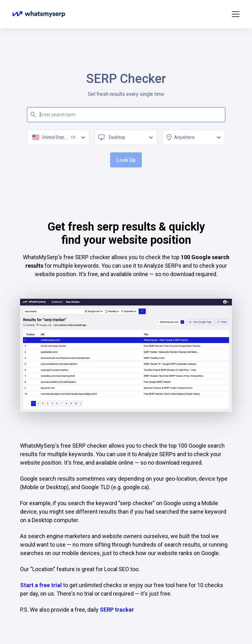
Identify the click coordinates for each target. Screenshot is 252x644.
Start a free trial (41, 585)
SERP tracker (117, 610)
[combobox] (126, 137)
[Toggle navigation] (236, 14)
